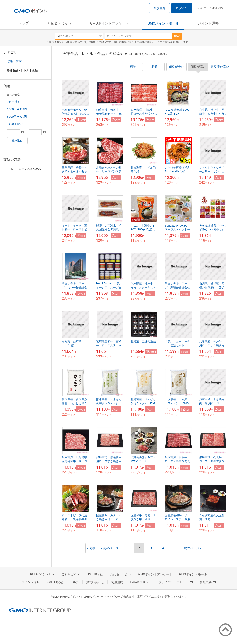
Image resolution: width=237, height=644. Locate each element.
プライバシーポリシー (176, 582)
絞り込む (17, 141)
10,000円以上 (15, 124)
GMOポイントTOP (42, 574)
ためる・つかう (60, 23)
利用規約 (117, 582)
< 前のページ (110, 548)
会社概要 (208, 582)
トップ (24, 23)
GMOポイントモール (164, 23)
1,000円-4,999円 (17, 109)
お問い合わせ (95, 582)
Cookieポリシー (141, 582)
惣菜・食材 (14, 61)
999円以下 (13, 102)
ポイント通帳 (208, 23)
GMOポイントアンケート (110, 23)
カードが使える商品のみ (23, 169)
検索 (177, 36)
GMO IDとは (95, 574)
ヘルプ (202, 8)
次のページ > (193, 548)
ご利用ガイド (71, 574)
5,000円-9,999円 (17, 117)
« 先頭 (91, 548)
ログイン (182, 8)
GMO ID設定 (217, 8)
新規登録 (159, 8)
